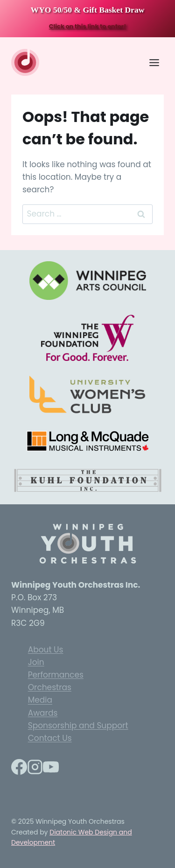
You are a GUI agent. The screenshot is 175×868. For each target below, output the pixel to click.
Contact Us (50, 738)
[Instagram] (35, 769)
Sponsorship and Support (78, 726)
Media (40, 700)
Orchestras (50, 687)
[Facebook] (19, 769)
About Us (46, 650)
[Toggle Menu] (154, 63)
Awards (43, 713)
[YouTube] (51, 769)
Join (36, 662)
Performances (56, 675)
